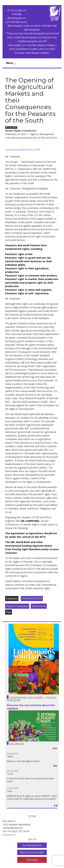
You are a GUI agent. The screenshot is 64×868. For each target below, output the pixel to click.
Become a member (32, 852)
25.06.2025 (12, 754)
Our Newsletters (32, 845)
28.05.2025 (12, 771)
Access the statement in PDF (23, 150)
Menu (10, 63)
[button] (57, 806)
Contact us (9, 835)
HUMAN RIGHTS (32, 599)
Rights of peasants (17, 606)
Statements (39, 606)
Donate (32, 860)
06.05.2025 (12, 788)
